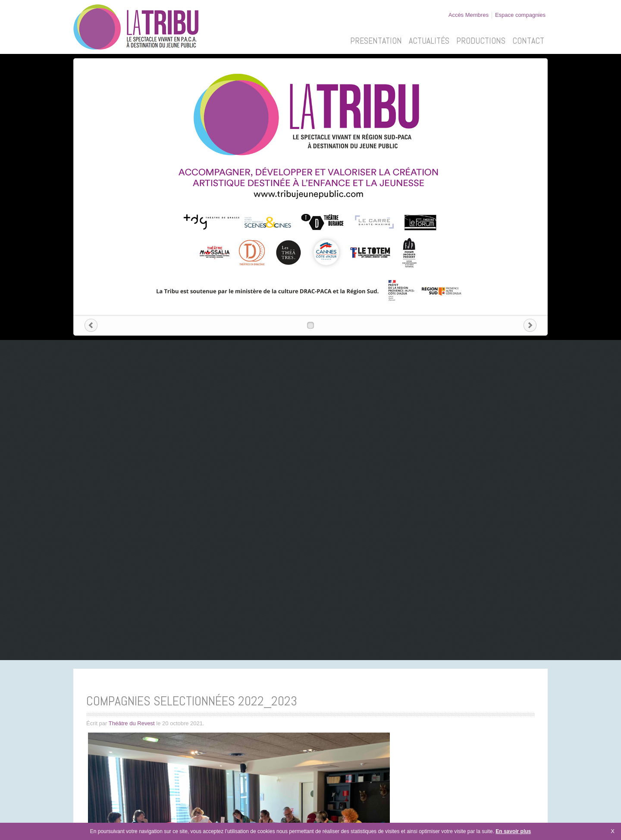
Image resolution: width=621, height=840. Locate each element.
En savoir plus (513, 831)
